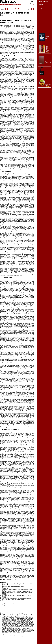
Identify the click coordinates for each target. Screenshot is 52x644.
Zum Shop (47, 41)
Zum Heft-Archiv (41, 29)
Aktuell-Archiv (14, 4)
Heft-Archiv (8, 4)
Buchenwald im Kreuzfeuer (44, 6)
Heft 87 (17, 9)
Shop (5, 4)
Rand (30, 9)
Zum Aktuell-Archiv (42, 19)
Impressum (19, 4)
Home (2, 4)
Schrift (4, 9)
